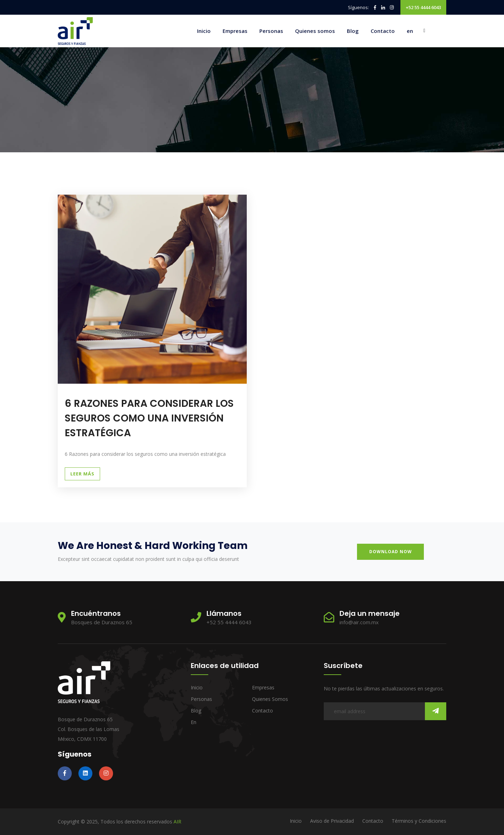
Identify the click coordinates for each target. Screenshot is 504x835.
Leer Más (82, 474)
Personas (271, 31)
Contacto (383, 31)
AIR (177, 822)
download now (392, 552)
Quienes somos (315, 31)
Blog (353, 31)
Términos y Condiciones (419, 821)
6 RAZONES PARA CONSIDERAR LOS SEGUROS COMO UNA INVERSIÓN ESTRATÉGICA (143, 418)
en (410, 31)
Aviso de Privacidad (332, 821)
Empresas (235, 31)
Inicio (204, 31)
